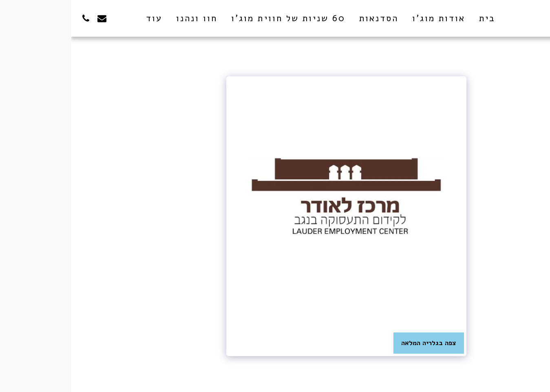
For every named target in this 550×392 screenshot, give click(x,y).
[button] (47, 18)
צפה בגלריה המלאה (357, 343)
